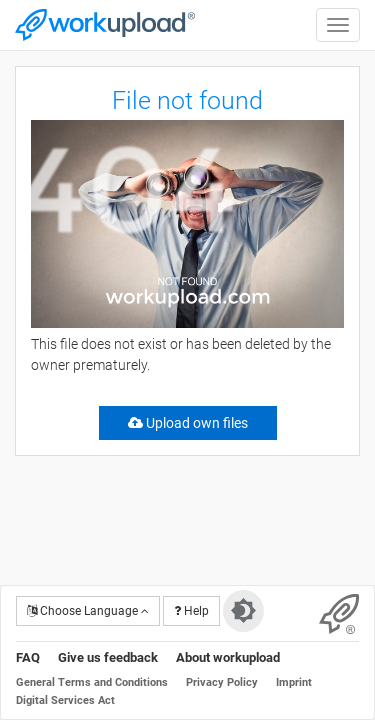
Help (191, 611)
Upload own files (188, 423)
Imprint (294, 682)
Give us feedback (108, 657)
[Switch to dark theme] (243, 611)
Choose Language (88, 611)
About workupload (228, 657)
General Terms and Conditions (92, 682)
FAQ (28, 657)
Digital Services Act (65, 700)
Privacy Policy (222, 682)
